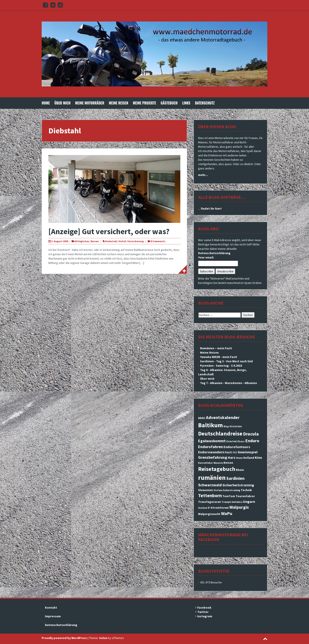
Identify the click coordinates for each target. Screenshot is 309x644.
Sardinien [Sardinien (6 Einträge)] (235, 478)
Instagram (205, 616)
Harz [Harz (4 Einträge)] (232, 457)
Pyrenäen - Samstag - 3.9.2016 (221, 366)
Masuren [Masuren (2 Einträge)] (218, 463)
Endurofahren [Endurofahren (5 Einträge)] (210, 447)
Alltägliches (82, 241)
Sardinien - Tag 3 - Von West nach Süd (226, 361)
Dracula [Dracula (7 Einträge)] (251, 434)
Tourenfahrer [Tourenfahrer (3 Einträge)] (245, 496)
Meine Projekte (144, 103)
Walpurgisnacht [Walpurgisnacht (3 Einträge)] (209, 514)
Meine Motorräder (90, 103)
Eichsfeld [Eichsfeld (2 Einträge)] (232, 441)
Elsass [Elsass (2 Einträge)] (241, 441)
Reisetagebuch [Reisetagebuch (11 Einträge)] (217, 469)
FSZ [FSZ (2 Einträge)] (235, 453)
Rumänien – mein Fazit (216, 348)
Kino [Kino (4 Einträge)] (258, 457)
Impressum (53, 616)
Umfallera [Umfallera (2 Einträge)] (237, 502)
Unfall (122, 241)
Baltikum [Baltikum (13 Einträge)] (210, 425)
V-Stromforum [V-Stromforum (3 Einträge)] (218, 508)
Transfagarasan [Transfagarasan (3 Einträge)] (210, 502)
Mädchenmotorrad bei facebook (223, 537)
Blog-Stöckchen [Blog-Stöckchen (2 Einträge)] (233, 426)
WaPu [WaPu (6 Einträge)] (227, 513)
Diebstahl (111, 241)
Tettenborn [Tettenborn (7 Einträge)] (210, 496)
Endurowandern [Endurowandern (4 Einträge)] (211, 452)
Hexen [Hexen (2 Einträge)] (239, 458)
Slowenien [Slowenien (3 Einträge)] (205, 490)
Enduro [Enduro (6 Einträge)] (252, 441)
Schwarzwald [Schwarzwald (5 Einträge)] (210, 485)
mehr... (203, 175)
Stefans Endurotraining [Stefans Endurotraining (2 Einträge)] (227, 490)
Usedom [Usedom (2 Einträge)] (203, 508)
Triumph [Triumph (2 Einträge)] (226, 502)
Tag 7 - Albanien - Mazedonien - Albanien (228, 383)
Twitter (203, 612)
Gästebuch (169, 103)
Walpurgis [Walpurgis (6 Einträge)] (239, 507)
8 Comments (158, 241)
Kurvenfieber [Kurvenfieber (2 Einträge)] (205, 463)
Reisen (95, 241)
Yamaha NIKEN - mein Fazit (219, 357)
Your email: (206, 257)
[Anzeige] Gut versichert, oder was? (109, 231)
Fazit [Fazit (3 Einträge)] (228, 452)
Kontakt (51, 608)
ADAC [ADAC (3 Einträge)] (202, 418)
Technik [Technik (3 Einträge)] (246, 490)
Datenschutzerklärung (214, 253)
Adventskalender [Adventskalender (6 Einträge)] (223, 417)
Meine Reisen (119, 103)
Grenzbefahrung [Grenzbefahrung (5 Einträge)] (213, 457)
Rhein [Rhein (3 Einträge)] (240, 470)
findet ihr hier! (211, 209)
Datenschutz (205, 103)
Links (186, 103)
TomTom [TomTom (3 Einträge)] (229, 496)
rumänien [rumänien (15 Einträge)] (212, 478)
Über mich (63, 103)
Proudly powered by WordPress (64, 638)
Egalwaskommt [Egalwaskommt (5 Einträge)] (212, 441)
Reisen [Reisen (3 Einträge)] (228, 463)
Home (46, 103)
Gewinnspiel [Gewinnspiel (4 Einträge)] (248, 452)
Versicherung (136, 241)
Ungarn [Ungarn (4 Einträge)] (249, 502)
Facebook (204, 608)
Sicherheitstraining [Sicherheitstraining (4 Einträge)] (238, 485)
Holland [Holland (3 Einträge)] (249, 458)
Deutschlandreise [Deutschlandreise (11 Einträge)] (220, 433)
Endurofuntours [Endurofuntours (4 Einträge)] (237, 447)
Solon (103, 638)
